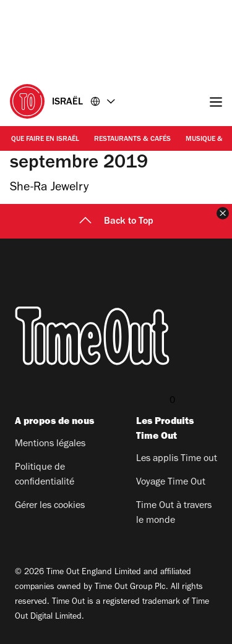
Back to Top (116, 222)
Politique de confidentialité (45, 475)
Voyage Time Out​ (171, 483)
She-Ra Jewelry (49, 189)
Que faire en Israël (45, 140)
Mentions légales (50, 444)
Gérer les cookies (50, 506)
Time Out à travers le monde (174, 514)
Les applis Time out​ (177, 459)
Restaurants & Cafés (132, 140)
